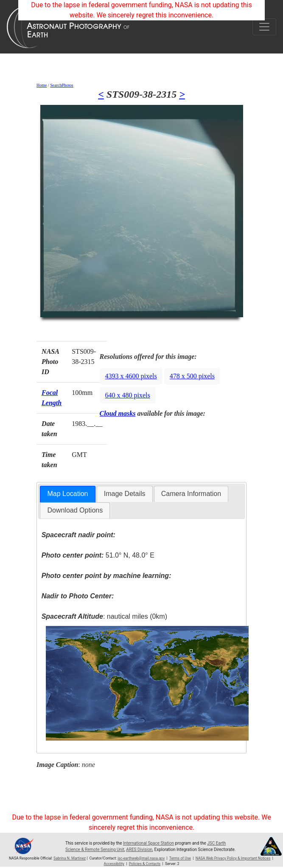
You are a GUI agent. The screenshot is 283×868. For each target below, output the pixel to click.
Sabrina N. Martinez (70, 858)
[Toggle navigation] (264, 27)
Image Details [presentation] (125, 494)
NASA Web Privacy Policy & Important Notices (233, 858)
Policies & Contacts (145, 864)
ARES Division (139, 850)
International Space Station (149, 843)
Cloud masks (118, 413)
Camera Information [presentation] (191, 494)
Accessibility (114, 864)
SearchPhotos (62, 85)
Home (42, 85)
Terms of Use (180, 858)
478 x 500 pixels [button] (192, 376)
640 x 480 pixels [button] (128, 395)
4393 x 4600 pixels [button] (131, 376)
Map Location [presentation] (67, 494)
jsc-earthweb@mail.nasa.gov (141, 858)
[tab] (67, 494)
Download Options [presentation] (75, 510)
